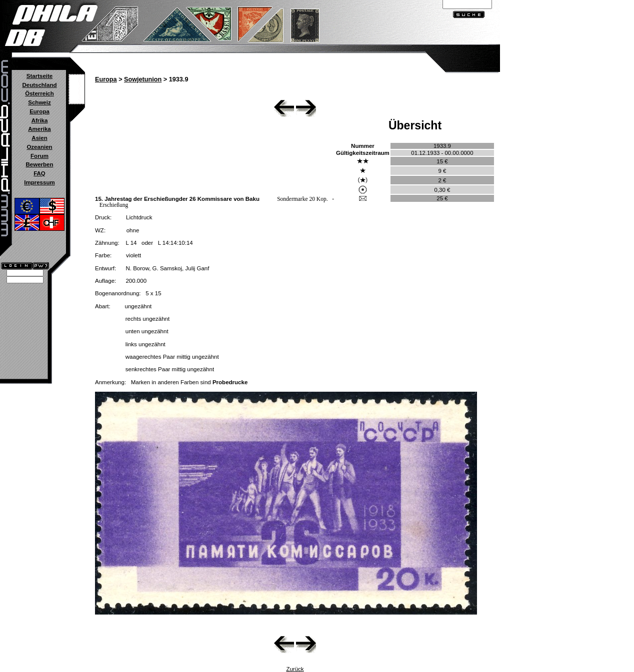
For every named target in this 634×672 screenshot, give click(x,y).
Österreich (39, 93)
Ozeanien (39, 147)
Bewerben (39, 164)
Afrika (40, 120)
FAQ (39, 173)
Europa (39, 111)
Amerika (39, 129)
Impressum (39, 182)
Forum (39, 156)
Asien (39, 138)
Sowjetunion (143, 79)
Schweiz (39, 102)
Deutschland (39, 85)
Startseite (39, 76)
